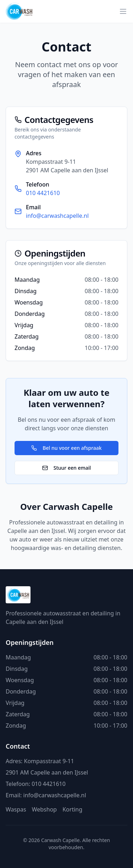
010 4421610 (43, 193)
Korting (72, 809)
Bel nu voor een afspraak (66, 448)
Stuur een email (67, 468)
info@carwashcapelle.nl (57, 216)
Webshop (45, 809)
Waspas (16, 809)
